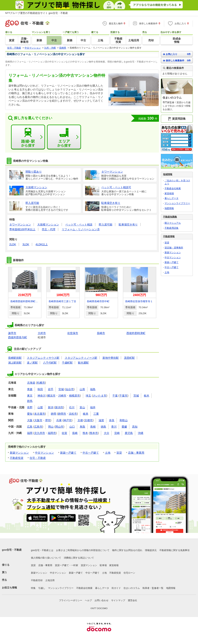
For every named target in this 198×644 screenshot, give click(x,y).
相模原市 (74, 396)
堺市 (48, 420)
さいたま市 (100, 396)
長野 (30, 407)
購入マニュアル (173, 223)
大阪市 (38, 420)
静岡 (54, 414)
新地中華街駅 (111, 358)
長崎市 (101, 333)
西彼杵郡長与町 (18, 337)
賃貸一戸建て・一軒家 (67, 565)
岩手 (51, 389)
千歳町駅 (67, 363)
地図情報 (169, 208)
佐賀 (64, 433)
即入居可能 (106, 225)
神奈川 (42, 396)
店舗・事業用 (136, 453)
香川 (114, 427)
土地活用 (50, 580)
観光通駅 (83, 363)
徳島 (103, 427)
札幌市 (41, 383)
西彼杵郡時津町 (136, 333)
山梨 (40, 407)
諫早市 (12, 333)
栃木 (147, 396)
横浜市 (51, 396)
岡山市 (59, 427)
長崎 (75, 433)
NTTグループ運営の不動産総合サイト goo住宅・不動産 (37, 13)
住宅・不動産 (38, 458)
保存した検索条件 (177, 60)
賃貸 (119, 453)
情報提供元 (151, 550)
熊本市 (94, 433)
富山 (82, 407)
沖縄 (141, 433)
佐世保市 (73, 333)
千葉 (115, 396)
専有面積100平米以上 (22, 229)
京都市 (89, 420)
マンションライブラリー (177, 203)
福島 (93, 389)
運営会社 (132, 600)
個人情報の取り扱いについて (46, 558)
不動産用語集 (172, 228)
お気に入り (177, 54)
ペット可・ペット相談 (79, 225)
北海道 (31, 383)
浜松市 (73, 414)
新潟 (51, 407)
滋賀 (101, 420)
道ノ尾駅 (32, 363)
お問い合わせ (102, 600)
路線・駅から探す (28, 137)
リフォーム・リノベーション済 (81, 229)
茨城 (136, 396)
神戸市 (67, 420)
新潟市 (59, 407)
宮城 (61, 389)
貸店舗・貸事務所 (174, 248)
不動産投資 (17, 458)
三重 (96, 414)
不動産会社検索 (173, 188)
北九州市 (40, 433)
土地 (108, 453)
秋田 (40, 389)
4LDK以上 (42, 244)
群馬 (30, 401)
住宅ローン (129, 573)
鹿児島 (129, 433)
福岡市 (52, 433)
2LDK (13, 244)
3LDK (26, 244)
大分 (107, 433)
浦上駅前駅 (15, 363)
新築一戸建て (68, 453)
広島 (30, 427)
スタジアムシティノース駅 (81, 358)
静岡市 (62, 414)
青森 (30, 389)
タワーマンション (20, 225)
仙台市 (70, 389)
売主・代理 (49, 229)
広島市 (38, 427)
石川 (72, 407)
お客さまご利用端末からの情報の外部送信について (83, 550)
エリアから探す (64, 137)
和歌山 (124, 420)
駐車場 (103, 565)
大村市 (42, 333)
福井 (93, 407)
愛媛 (124, 427)
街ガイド (116, 588)
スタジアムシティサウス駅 (43, 358)
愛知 (30, 414)
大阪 (30, 420)
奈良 (112, 420)
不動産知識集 (170, 217)
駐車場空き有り (128, 225)
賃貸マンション (89, 565)
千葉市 (123, 396)
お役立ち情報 (9, 588)
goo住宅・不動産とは (42, 550)
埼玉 (88, 396)
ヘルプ (88, 600)
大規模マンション (48, 225)
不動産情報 (169, 236)
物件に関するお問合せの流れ (127, 550)
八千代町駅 (50, 363)
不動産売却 (37, 580)
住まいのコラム (132, 588)
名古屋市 (40, 414)
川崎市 (62, 396)
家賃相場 (169, 193)
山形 (82, 389)
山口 (72, 427)
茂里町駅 (129, 358)
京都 (80, 420)
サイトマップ (118, 600)
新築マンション (19, 453)
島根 (93, 427)
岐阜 (86, 414)
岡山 (51, 427)
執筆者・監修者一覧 (153, 588)
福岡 (30, 433)
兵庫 (59, 420)
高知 (135, 427)
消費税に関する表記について (79, 558)
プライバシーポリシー (71, 600)
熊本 (85, 433)
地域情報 (168, 174)
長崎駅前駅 (15, 358)
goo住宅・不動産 (12, 550)
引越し (42, 588)
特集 (33, 588)
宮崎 (117, 433)
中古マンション (44, 453)
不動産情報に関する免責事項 (174, 550)
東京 (30, 396)
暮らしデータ (172, 198)
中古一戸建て (91, 453)
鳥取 (83, 427)
